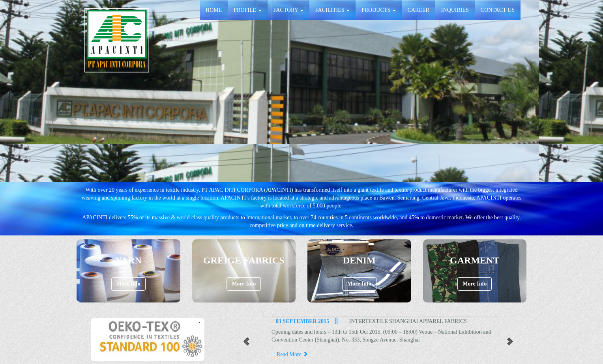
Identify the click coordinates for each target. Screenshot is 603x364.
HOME (214, 10)
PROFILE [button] (247, 10)
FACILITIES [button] (332, 10)
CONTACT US (498, 10)
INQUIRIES (455, 10)
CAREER (419, 10)
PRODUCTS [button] (379, 10)
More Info (128, 284)
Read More (292, 354)
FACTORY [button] (288, 10)
